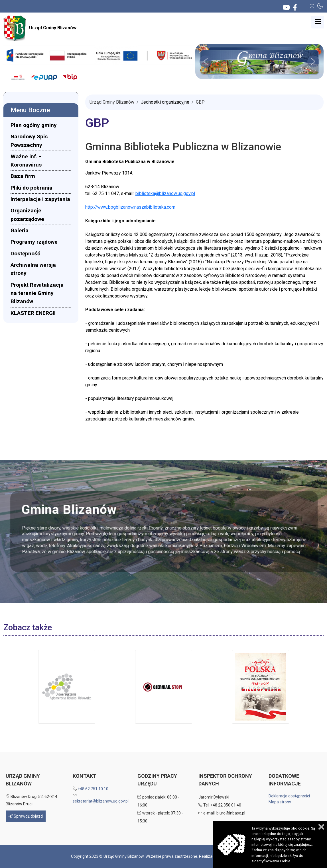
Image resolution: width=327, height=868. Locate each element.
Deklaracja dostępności (289, 796)
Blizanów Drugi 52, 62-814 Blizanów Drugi (32, 800)
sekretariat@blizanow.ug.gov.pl (101, 801)
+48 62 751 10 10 (93, 789)
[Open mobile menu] (318, 22)
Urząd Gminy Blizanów (40, 28)
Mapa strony (280, 802)
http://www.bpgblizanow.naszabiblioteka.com (130, 207)
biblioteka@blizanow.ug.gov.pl (165, 193)
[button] (312, 6)
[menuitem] (41, 125)
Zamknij (321, 827)
